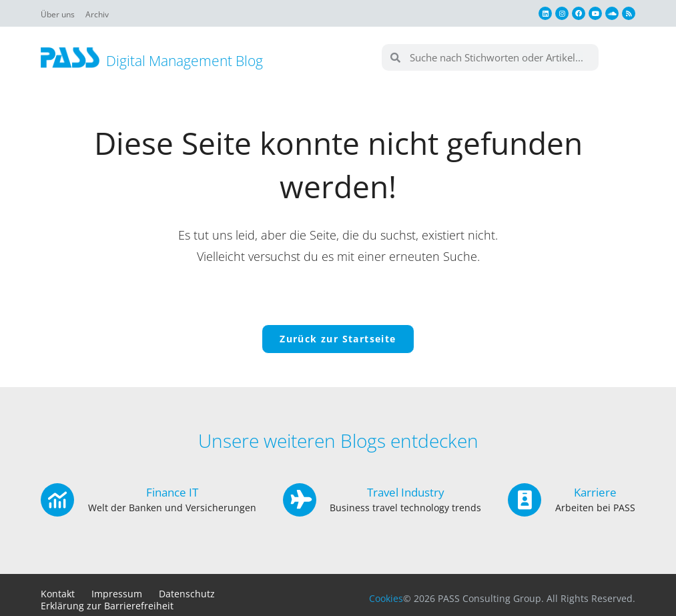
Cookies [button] (386, 605)
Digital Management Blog (195, 60)
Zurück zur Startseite (338, 345)
